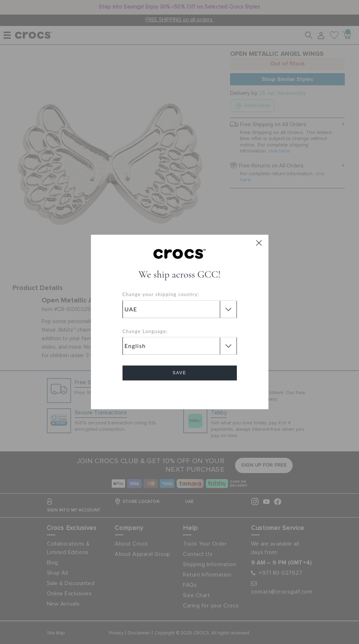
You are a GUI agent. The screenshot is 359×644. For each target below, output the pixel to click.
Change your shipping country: (161, 295)
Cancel (179, 393)
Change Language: (145, 331)
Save (179, 373)
